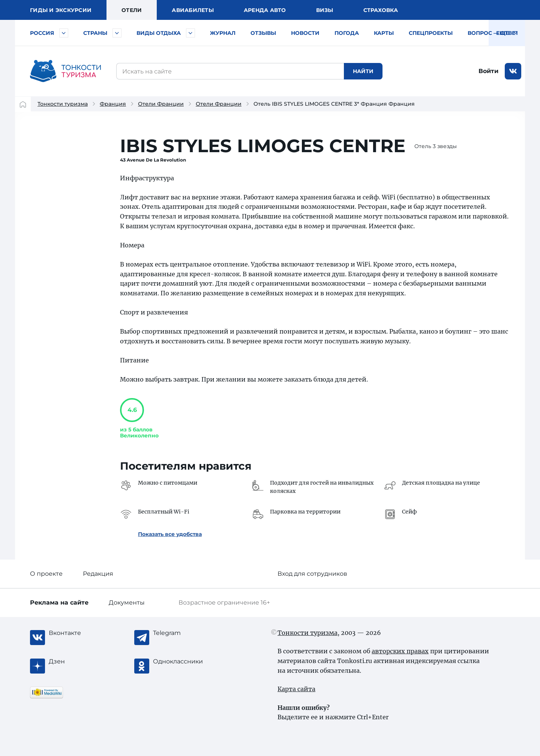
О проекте (46, 574)
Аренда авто (265, 10)
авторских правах (400, 651)
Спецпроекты (431, 33)
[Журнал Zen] (79, 662)
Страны (95, 33)
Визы (325, 10)
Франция (113, 104)
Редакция (98, 574)
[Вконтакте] (79, 633)
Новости (305, 33)
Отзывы (263, 33)
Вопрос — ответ (493, 33)
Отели (132, 10)
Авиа (193, 10)
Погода (347, 33)
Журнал (223, 33)
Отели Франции (161, 104)
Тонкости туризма (63, 104)
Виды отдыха (159, 33)
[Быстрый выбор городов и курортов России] (64, 33)
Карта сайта (296, 689)
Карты (384, 33)
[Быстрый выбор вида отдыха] (190, 33)
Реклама (59, 603)
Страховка (381, 10)
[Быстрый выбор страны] (117, 33)
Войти (488, 71)
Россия (42, 33)
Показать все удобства (170, 534)
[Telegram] (183, 633)
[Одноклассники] (183, 662)
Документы (127, 603)
